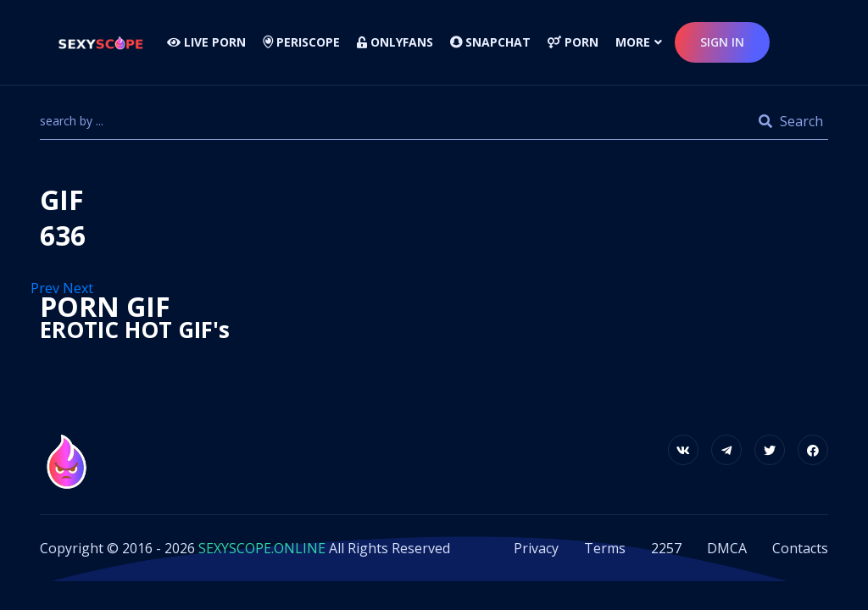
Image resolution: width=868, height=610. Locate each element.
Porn (573, 42)
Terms (605, 548)
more (633, 42)
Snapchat (490, 42)
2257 (666, 548)
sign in (722, 42)
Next (80, 288)
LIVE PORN (206, 42)
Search (791, 121)
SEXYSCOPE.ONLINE (262, 548)
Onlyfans (395, 42)
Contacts (800, 548)
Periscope (301, 42)
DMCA (727, 548)
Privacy (536, 548)
